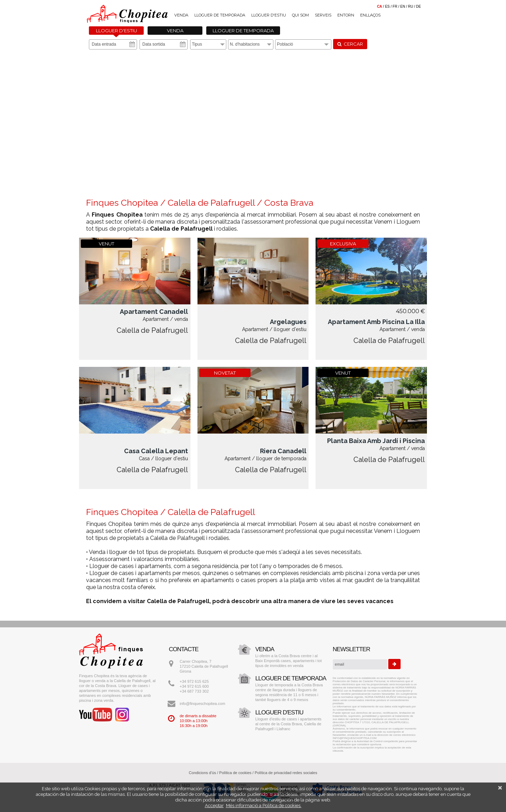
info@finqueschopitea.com (202, 704)
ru (410, 6)
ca (379, 6)
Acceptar (214, 806)
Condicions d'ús (202, 773)
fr (395, 6)
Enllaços (370, 15)
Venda (181, 15)
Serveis (323, 15)
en (403, 6)
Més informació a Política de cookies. (264, 806)
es (387, 6)
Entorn (346, 15)
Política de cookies (235, 773)
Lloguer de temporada (220, 15)
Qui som (300, 15)
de (419, 6)
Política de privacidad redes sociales (286, 773)
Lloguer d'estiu (269, 15)
